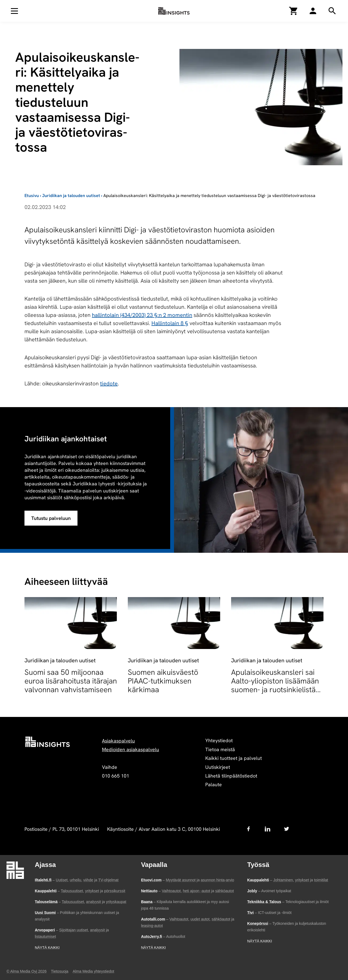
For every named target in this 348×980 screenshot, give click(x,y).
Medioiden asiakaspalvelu (130, 749)
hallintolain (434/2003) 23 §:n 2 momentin (142, 315)
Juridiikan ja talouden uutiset (71, 196)
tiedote (109, 383)
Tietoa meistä (220, 749)
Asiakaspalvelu (118, 741)
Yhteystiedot (219, 740)
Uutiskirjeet (218, 767)
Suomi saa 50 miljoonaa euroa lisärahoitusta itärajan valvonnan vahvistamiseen (71, 681)
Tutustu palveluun (51, 518)
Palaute (214, 784)
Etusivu (32, 196)
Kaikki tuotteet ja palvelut (234, 758)
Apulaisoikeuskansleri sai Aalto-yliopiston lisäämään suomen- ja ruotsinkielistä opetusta (275, 685)
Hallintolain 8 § (170, 323)
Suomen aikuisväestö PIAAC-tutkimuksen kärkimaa (163, 681)
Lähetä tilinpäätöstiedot (231, 776)
